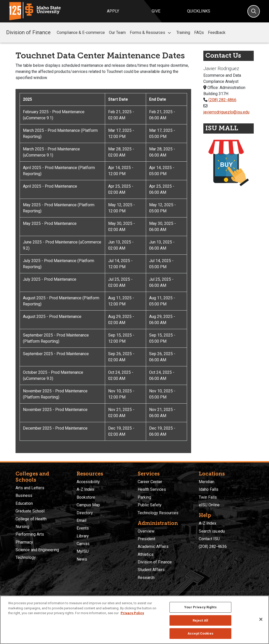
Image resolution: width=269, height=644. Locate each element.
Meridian (207, 482)
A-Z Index (85, 489)
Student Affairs (151, 570)
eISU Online (209, 505)
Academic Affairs (153, 546)
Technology (26, 557)
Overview (146, 531)
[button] (169, 33)
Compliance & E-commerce (81, 33)
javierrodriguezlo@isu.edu (226, 112)
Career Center (150, 482)
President (146, 539)
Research (146, 578)
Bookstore (86, 497)
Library (83, 536)
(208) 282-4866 (222, 100)
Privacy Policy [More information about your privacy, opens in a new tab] (132, 613)
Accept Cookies (200, 633)
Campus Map (88, 505)
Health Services (152, 489)
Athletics (146, 554)
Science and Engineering (37, 550)
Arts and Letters (30, 488)
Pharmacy (24, 542)
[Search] (254, 11)
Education (24, 503)
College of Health (31, 519)
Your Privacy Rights (200, 607)
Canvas (83, 544)
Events (83, 528)
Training (183, 33)
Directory (85, 513)
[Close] (261, 619)
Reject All (200, 620)
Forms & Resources (151, 33)
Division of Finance (28, 32)
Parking (144, 497)
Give (156, 11)
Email (81, 520)
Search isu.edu (212, 531)
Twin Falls (208, 497)
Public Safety (150, 505)
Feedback (217, 33)
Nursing (22, 527)
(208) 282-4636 (213, 546)
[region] (134, 620)
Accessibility (88, 482)
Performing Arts (30, 534)
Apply (113, 11)
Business (24, 495)
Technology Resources (158, 513)
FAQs (199, 33)
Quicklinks (199, 11)
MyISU (83, 551)
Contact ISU (209, 539)
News (82, 559)
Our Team (117, 33)
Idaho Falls (209, 489)
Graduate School (30, 511)
